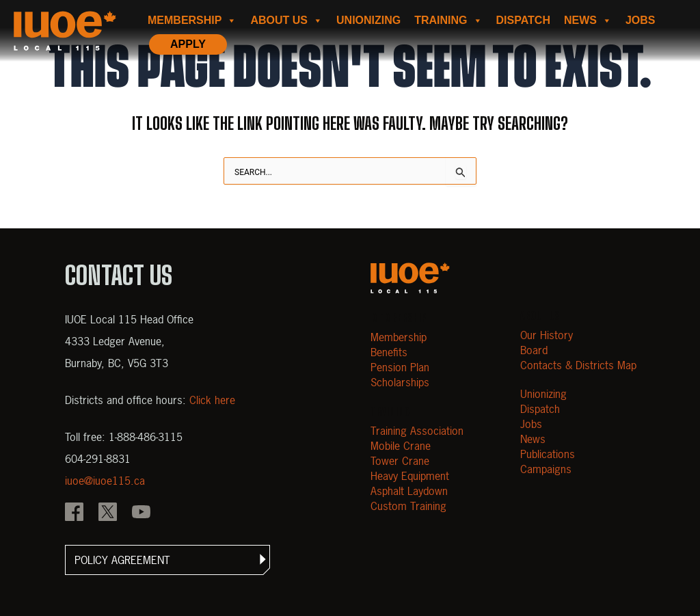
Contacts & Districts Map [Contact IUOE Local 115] (578, 365)
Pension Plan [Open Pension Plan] (400, 367)
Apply (188, 44)
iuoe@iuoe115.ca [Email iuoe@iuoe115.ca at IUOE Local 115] (105, 481)
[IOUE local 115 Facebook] (74, 513)
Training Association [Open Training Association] (417, 431)
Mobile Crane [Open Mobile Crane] (401, 446)
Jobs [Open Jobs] (531, 424)
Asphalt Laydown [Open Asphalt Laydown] (409, 491)
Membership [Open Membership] (399, 337)
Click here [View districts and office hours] (212, 400)
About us (286, 21)
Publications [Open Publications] (548, 454)
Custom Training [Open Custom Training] (408, 506)
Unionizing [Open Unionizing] (543, 394)
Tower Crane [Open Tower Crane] (400, 461)
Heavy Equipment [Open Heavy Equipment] (410, 476)
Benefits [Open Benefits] (389, 352)
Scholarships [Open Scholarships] (400, 382)
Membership (192, 21)
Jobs (641, 20)
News (588, 21)
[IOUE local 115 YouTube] (141, 513)
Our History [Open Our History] (547, 335)
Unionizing (368, 20)
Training (448, 21)
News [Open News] (533, 439)
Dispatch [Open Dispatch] (540, 409)
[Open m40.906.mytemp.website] (410, 278)
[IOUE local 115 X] (108, 513)
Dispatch (523, 20)
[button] (167, 560)
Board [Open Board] (534, 350)
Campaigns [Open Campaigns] (546, 469)
